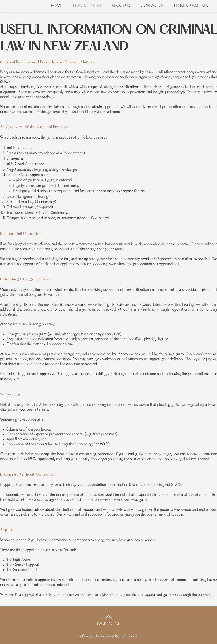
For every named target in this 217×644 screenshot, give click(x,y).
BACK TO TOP (109, 624)
